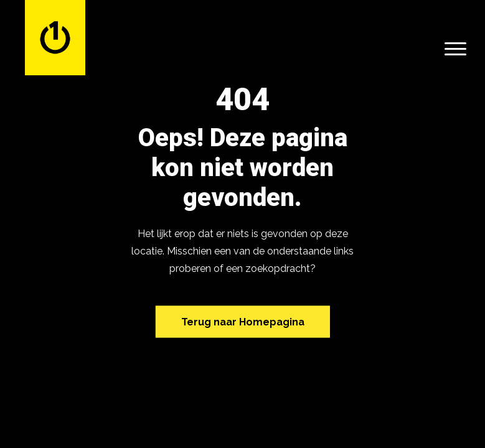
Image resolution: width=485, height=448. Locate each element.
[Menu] (455, 48)
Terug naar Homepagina (243, 321)
